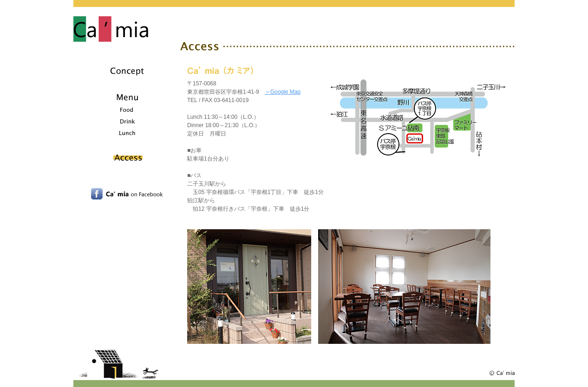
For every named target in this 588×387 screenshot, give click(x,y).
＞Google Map (283, 92)
